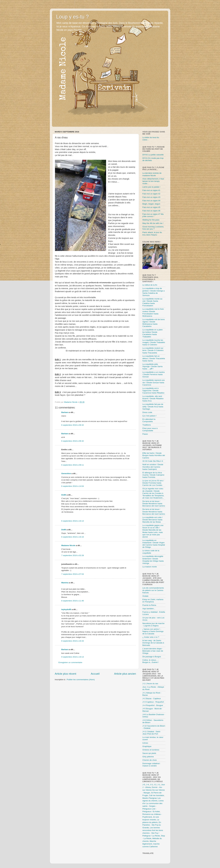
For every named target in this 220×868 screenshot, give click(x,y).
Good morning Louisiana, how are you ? (153, 228)
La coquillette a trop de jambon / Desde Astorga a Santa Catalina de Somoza (154, 292)
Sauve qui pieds (149, 753)
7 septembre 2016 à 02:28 (73, 555)
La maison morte (150, 567)
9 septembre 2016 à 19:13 (73, 657)
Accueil (95, 674)
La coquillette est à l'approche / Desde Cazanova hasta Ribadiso (153, 391)
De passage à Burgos (152, 657)
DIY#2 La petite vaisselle (153, 155)
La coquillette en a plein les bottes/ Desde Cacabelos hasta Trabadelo (153, 333)
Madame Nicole (69, 545)
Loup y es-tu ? (73, 17)
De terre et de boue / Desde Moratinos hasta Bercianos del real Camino (154, 504)
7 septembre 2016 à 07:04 (73, 574)
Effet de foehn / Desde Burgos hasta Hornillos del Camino (154, 455)
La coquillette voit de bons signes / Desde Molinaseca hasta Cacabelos (154, 323)
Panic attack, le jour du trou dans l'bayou (152, 233)
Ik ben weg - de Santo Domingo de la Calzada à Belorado (153, 643)
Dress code (147, 412)
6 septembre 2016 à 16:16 (73, 537)
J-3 (151, 785)
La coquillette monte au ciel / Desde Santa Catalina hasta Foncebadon (152, 302)
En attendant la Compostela (149, 420)
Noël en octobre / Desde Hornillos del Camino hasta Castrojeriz (153, 467)
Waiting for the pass (151, 220)
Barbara (65, 412)
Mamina (65, 583)
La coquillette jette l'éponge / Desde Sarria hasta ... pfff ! (153, 366)
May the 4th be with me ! (153, 223)
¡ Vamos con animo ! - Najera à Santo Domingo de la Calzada (153, 631)
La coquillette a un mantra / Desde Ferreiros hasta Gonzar (154, 374)
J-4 (148, 785)
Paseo (145, 434)
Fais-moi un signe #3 (151, 197)
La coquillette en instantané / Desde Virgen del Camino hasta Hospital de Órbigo (154, 544)
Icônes (145, 743)
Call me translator (156, 795)
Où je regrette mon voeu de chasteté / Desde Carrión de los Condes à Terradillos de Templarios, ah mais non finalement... (153, 493)
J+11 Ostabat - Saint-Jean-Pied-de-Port (152, 733)
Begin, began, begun (151, 204)
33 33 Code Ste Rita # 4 (153, 461)
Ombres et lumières (151, 750)
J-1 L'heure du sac (150, 684)
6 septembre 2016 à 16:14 (73, 521)
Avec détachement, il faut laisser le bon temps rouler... (153, 181)
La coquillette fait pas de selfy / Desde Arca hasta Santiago (153, 406)
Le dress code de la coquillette (151, 552)
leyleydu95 (66, 609)
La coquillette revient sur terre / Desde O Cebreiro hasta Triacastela (153, 350)
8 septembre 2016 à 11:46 (73, 601)
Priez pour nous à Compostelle (150, 429)
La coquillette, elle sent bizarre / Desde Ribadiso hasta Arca (153, 399)
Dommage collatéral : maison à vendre (152, 765)
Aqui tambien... (149, 609)
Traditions (147, 425)
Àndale (145, 596)
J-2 (155, 785)
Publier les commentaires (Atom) (81, 680)
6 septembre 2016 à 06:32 (73, 425)
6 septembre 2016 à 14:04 (73, 486)
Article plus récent (66, 674)
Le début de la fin (150, 285)
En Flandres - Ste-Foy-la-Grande (152, 825)
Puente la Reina (149, 605)
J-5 (144, 785)
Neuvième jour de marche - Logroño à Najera (154, 625)
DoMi (64, 495)
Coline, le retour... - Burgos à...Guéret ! (151, 661)
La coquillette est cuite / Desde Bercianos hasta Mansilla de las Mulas (153, 520)
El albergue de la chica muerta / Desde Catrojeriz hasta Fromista (153, 475)
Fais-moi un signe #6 (151, 211)
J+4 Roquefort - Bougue (153, 705)
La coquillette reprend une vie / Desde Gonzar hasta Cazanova (154, 382)
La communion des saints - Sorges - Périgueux (152, 806)
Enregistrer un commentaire (70, 662)
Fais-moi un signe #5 (151, 207)
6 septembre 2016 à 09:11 (73, 465)
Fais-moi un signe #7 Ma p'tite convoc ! (153, 215)
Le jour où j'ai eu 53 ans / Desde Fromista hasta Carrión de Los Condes (153, 483)
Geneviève (66, 473)
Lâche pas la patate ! (151, 187)
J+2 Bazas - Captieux (152, 698)
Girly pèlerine (148, 757)
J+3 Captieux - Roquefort (153, 702)
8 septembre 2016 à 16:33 (73, 641)
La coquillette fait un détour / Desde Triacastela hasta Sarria (154, 358)
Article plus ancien (125, 674)
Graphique (147, 746)
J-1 (159, 785)
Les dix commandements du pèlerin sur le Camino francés (153, 590)
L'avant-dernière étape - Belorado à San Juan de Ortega (153, 651)
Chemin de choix (150, 760)
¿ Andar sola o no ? (151, 637)
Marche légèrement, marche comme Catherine (151, 844)
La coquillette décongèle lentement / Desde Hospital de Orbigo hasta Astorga (153, 560)
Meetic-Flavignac (150, 798)
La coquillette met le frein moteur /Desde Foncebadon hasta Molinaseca (153, 313)
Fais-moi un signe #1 (151, 190)
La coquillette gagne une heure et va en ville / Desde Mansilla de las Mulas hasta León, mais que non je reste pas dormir (153, 531)
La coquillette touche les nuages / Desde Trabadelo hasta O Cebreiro (154, 342)
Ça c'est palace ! (150, 416)
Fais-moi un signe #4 (151, 201)
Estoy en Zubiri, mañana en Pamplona (153, 601)
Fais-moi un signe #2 (151, 194)
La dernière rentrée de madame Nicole (152, 174)
